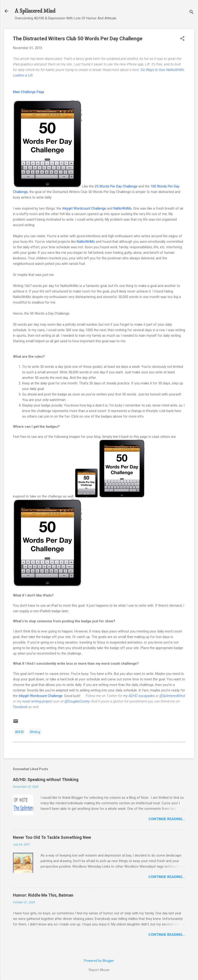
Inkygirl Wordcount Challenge (84, 208)
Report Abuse (99, 970)
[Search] (192, 13)
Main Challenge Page (29, 92)
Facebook (20, 707)
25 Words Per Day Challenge (116, 186)
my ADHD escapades (139, 696)
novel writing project (37, 701)
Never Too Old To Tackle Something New (52, 837)
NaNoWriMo (123, 208)
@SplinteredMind (172, 696)
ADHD (19, 732)
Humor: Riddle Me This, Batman (43, 895)
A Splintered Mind (35, 11)
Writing (35, 732)
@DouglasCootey (77, 701)
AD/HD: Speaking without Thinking (46, 780)
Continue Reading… (167, 819)
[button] (182, 39)
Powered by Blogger (99, 961)
